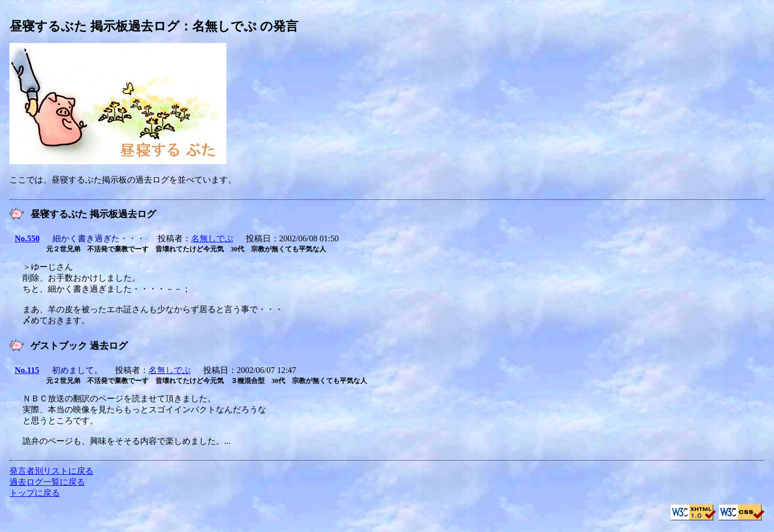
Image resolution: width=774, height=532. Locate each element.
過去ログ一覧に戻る (47, 482)
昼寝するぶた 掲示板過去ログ (95, 26)
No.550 (27, 238)
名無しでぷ (212, 238)
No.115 (27, 370)
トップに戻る (35, 493)
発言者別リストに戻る (51, 471)
